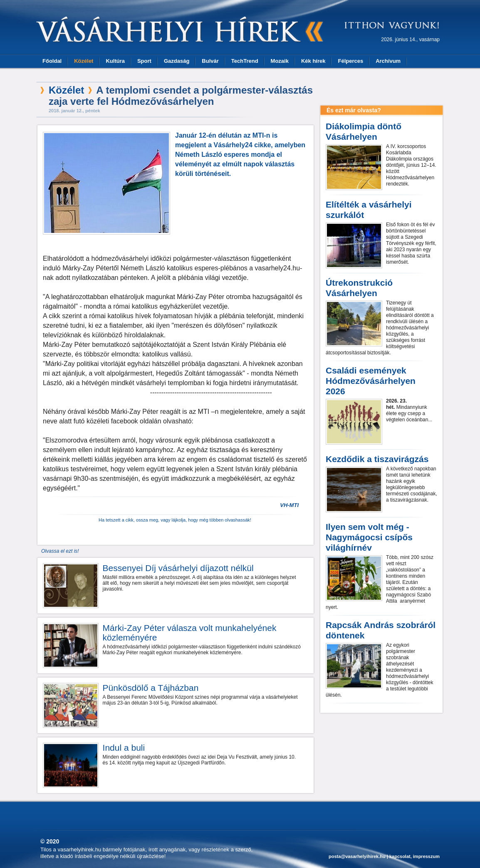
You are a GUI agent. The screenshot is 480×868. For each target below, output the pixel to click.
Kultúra (115, 61)
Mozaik (280, 61)
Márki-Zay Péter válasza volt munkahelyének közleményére (190, 633)
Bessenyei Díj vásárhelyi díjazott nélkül (178, 568)
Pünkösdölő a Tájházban (151, 688)
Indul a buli (124, 748)
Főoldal (52, 61)
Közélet (84, 61)
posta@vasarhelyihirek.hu (357, 856)
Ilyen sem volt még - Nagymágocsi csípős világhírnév (369, 537)
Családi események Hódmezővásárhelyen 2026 (371, 381)
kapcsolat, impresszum (414, 856)
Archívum (388, 61)
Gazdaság (177, 61)
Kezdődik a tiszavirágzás (377, 459)
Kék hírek (313, 61)
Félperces (350, 61)
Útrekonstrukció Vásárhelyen (359, 288)
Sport (144, 61)
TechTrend (245, 61)
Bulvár (210, 61)
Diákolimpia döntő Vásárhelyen (364, 131)
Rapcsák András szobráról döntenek (381, 630)
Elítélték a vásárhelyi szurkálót (369, 210)
